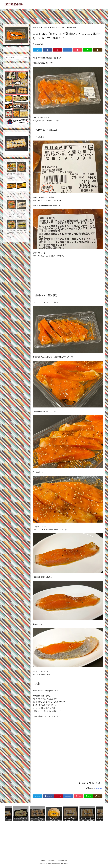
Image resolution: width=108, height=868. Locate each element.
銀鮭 (93, 783)
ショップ (45, 28)
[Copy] (98, 50)
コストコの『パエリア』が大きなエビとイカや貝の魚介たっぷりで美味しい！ (11, 195)
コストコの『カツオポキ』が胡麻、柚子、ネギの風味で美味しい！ (21, 175)
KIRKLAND (72, 28)
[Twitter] (38, 50)
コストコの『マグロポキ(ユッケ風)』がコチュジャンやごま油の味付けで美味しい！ (11, 213)
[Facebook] (48, 50)
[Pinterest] (58, 50)
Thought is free (64, 863)
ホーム (36, 28)
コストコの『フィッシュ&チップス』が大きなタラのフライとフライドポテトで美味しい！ (21, 195)
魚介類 (98, 783)
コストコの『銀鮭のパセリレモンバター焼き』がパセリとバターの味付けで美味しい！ (11, 176)
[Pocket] (78, 50)
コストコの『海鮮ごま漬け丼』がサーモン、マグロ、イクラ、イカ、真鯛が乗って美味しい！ (11, 234)
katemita (99, 788)
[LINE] (88, 50)
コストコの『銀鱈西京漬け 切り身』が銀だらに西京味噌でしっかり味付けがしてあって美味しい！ (21, 214)
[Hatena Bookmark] (68, 50)
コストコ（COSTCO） (58, 28)
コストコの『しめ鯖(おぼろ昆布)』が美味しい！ (21, 232)
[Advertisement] (54, 16)
